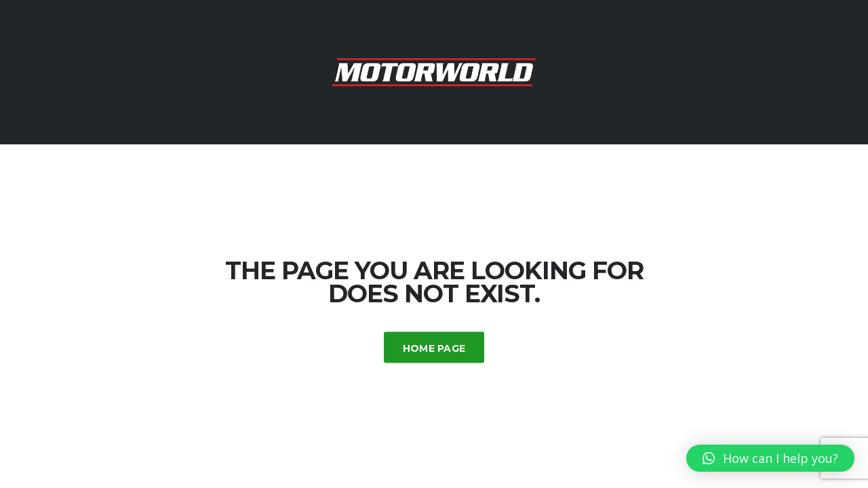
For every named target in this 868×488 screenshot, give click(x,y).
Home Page (434, 348)
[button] (770, 458)
